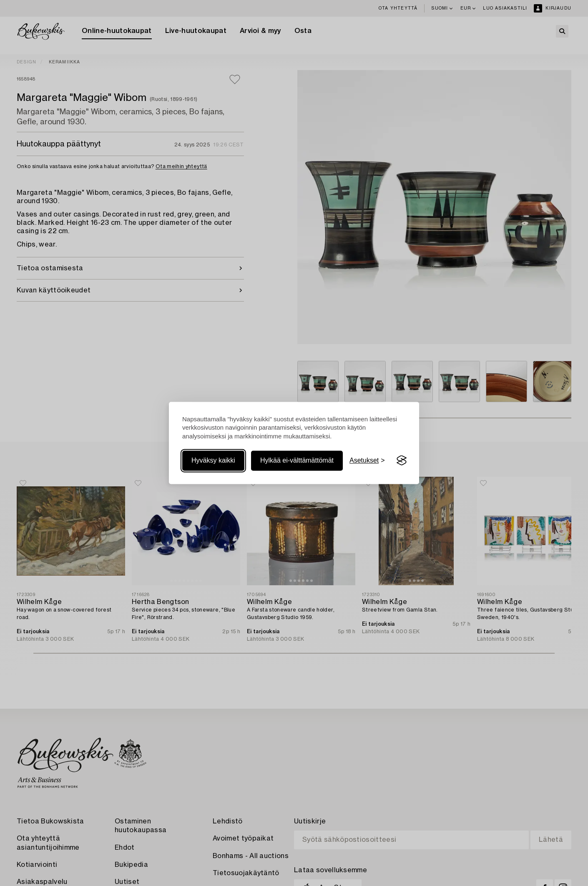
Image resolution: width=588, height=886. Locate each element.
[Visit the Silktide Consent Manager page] (402, 461)
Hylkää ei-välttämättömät (297, 460)
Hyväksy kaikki (213, 460)
